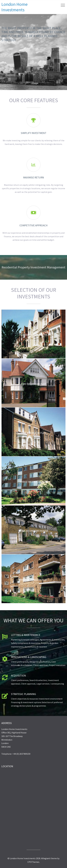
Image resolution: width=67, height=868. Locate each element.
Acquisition (18, 676)
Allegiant (46, 858)
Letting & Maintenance (26, 635)
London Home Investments (14, 7)
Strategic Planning (24, 694)
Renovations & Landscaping (29, 657)
